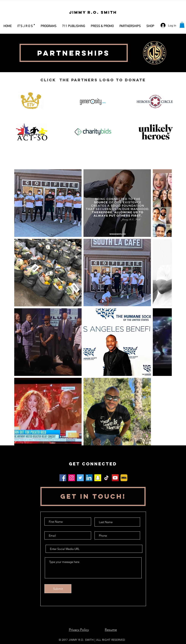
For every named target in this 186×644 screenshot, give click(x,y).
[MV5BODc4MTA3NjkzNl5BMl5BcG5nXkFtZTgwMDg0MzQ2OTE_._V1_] (124, 478)
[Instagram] (72, 478)
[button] (48, 25)
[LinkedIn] (89, 478)
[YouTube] (115, 478)
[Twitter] (80, 478)
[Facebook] (63, 478)
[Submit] (58, 589)
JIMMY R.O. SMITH (81, 640)
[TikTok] (106, 478)
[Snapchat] (98, 478)
